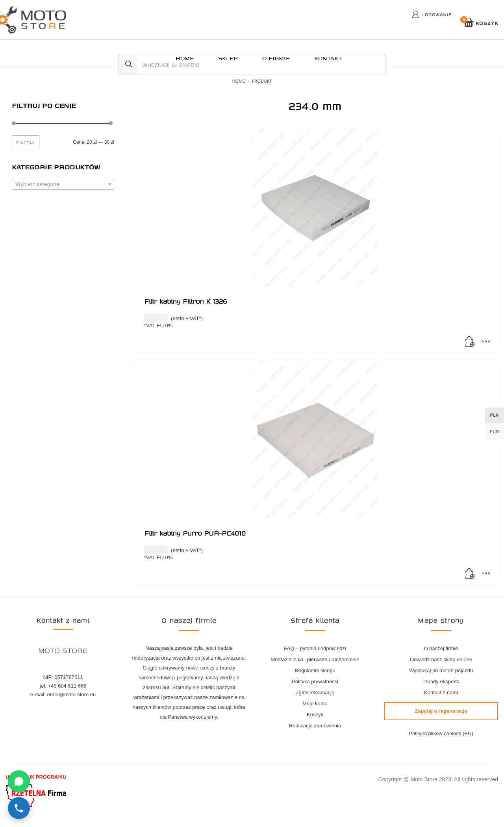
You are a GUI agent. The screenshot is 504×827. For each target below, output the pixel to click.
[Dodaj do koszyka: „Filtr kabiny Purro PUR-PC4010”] (470, 574)
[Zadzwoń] (19, 808)
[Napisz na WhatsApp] (19, 781)
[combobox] (63, 184)
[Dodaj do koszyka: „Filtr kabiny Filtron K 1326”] (470, 342)
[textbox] (63, 184)
